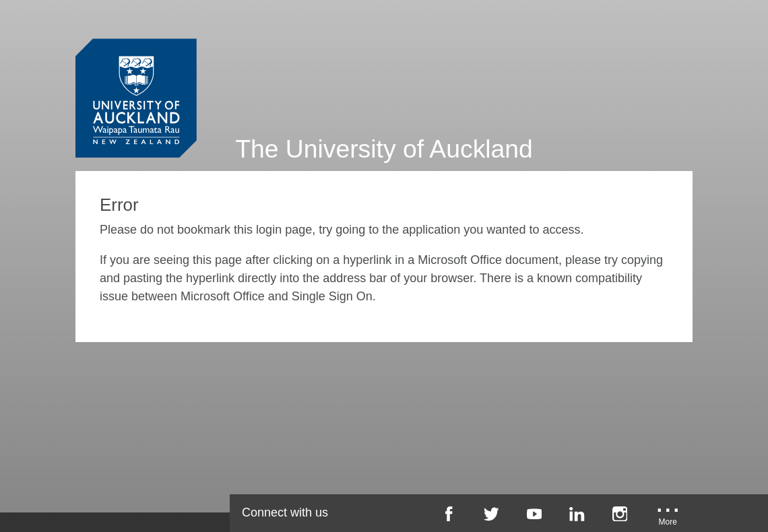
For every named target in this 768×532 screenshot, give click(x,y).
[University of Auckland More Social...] (668, 519)
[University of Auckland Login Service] (136, 73)
